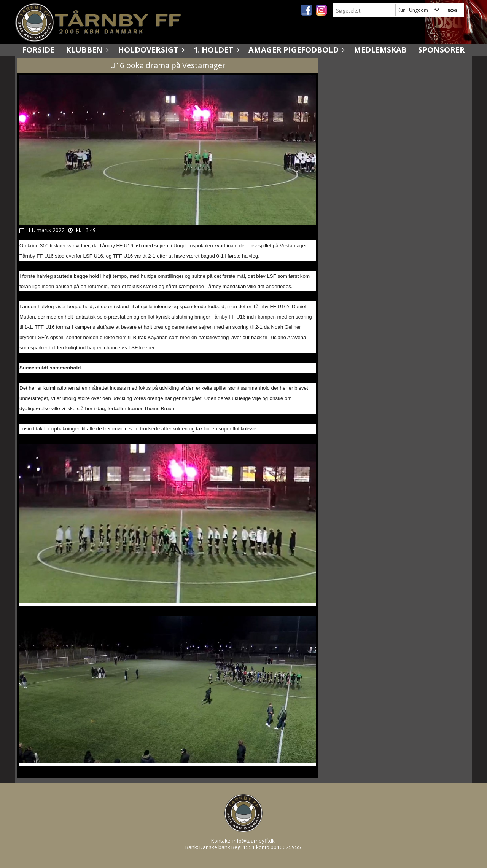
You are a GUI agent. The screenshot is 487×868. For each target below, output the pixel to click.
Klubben (86, 50)
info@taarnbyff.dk (254, 841)
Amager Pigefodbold (295, 50)
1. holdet (215, 50)
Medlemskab (380, 50)
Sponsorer (442, 50)
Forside (38, 50)
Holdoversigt (150, 50)
